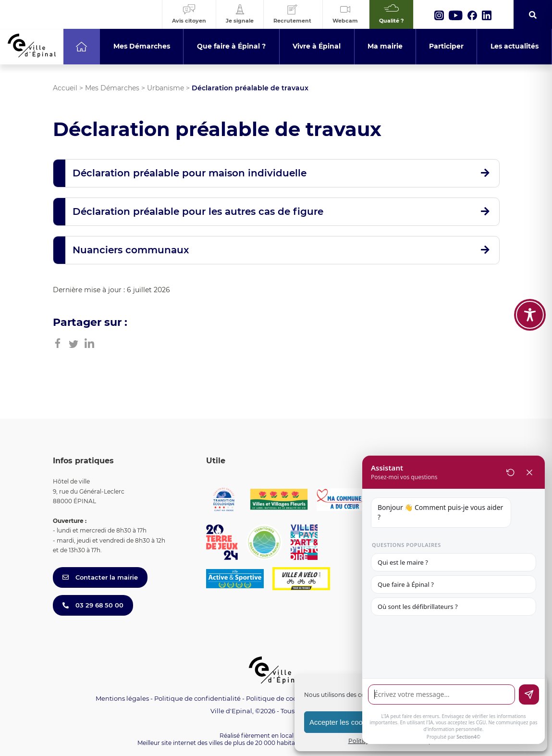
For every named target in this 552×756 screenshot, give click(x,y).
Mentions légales (122, 698)
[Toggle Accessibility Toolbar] (530, 274)
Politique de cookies (278, 698)
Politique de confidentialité (197, 698)
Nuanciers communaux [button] (131, 250)
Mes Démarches (112, 88)
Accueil (65, 88)
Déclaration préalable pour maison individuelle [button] (190, 173)
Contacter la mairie (100, 577)
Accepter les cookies (343, 722)
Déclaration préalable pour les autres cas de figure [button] (198, 211)
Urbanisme (166, 88)
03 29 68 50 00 (93, 605)
